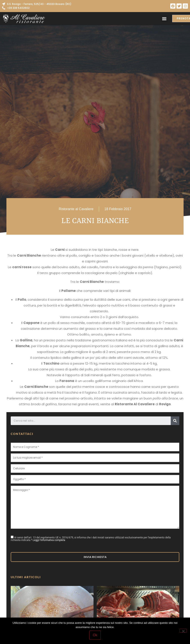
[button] (164, 19)
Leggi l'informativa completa (49, 540)
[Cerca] (175, 421)
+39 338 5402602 (18, 8)
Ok (95, 635)
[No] (183, 631)
